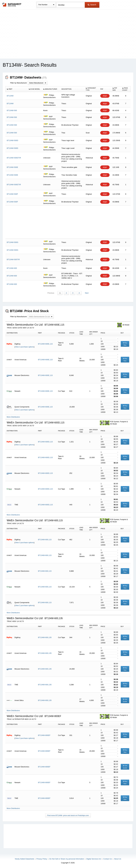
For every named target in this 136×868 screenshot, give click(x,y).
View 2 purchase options (24, 347)
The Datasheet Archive (12, 5)
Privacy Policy (42, 859)
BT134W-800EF (44, 735)
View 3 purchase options (24, 543)
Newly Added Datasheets (25, 859)
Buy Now (125, 344)
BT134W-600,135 (45, 638)
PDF (105, 96)
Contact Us (108, 859)
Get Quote (125, 700)
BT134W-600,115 (45, 540)
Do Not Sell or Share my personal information (67, 859)
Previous (51, 293)
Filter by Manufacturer (18, 83)
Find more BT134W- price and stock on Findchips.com (68, 816)
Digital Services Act (94, 859)
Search (92, 5)
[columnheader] (16, 89)
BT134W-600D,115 (45, 442)
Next (86, 293)
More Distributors (13, 417)
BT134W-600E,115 (45, 344)
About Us (117, 859)
